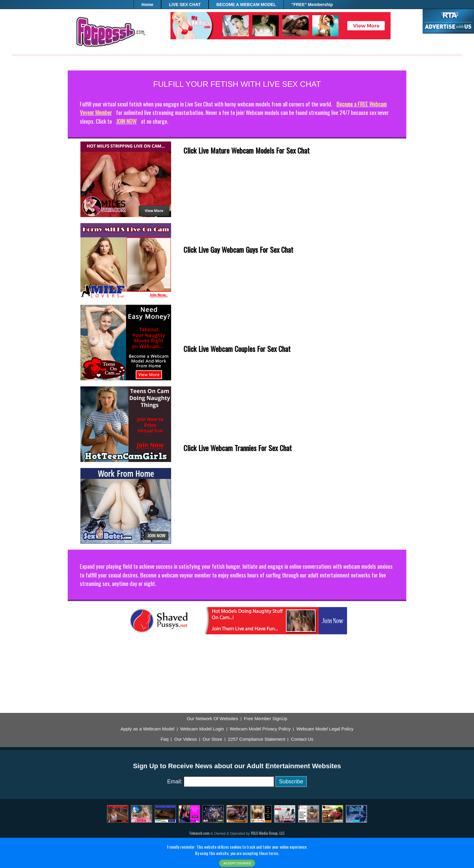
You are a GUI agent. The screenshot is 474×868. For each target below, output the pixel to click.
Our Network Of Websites (213, 719)
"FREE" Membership (312, 5)
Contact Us (302, 739)
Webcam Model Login (202, 729)
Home (147, 5)
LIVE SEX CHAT (185, 5)
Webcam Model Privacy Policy (260, 729)
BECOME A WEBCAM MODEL (246, 5)
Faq (164, 739)
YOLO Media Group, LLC (268, 833)
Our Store (212, 739)
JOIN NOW (126, 121)
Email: (175, 782)
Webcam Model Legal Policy (325, 729)
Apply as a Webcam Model (148, 729)
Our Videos (185, 739)
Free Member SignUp (266, 719)
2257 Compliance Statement (256, 739)
